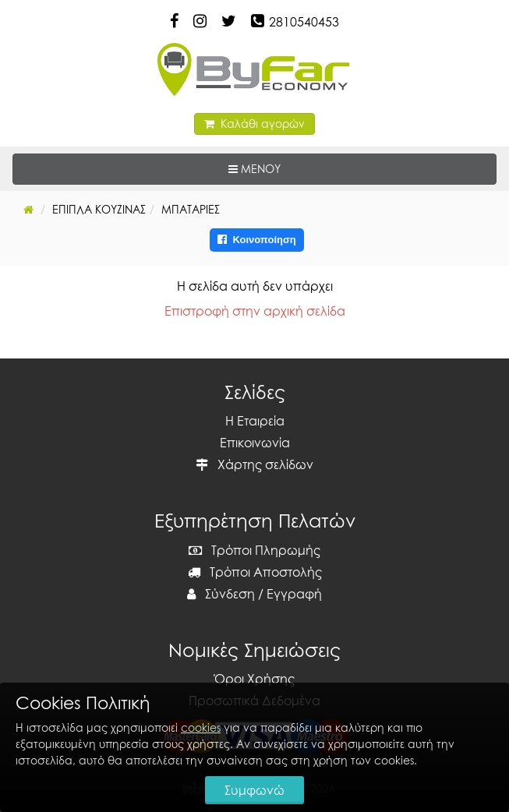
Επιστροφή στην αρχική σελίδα (255, 311)
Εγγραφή (294, 594)
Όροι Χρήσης (254, 679)
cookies (201, 727)
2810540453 (304, 22)
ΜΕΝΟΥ (302, 168)
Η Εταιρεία (255, 421)
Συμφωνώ (254, 790)
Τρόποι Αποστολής (255, 572)
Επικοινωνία (255, 443)
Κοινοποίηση (257, 240)
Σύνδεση (221, 594)
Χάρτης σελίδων (254, 464)
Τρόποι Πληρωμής (254, 550)
